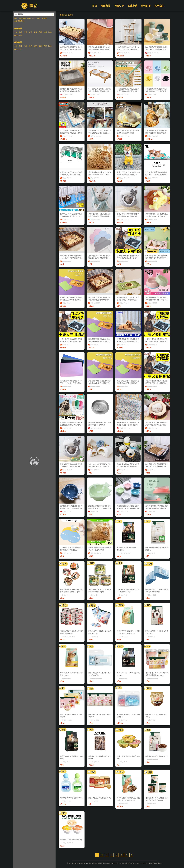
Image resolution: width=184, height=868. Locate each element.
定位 (34, 18)
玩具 (26, 32)
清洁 (30, 32)
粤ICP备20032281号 (112, 863)
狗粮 (39, 18)
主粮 (16, 32)
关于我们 (159, 6)
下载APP (119, 6)
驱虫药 (44, 18)
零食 (21, 32)
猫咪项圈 (22, 18)
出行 (21, 49)
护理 (40, 32)
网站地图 (152, 863)
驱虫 (16, 18)
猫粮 (29, 18)
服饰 (16, 35)
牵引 (21, 35)
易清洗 (70, 15)
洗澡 (50, 32)
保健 (35, 32)
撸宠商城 (105, 6)
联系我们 (159, 863)
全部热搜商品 (19, 21)
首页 (94, 6)
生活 (45, 32)
